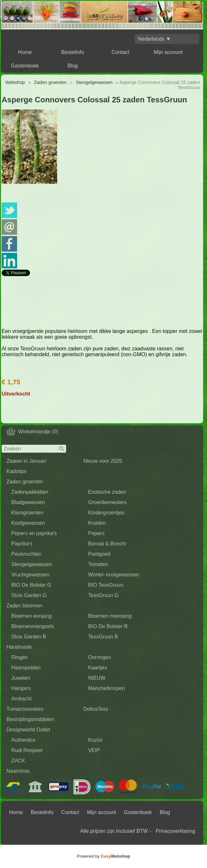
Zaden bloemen (24, 606)
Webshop (15, 82)
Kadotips (16, 471)
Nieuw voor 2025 (103, 461)
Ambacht (21, 699)
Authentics (23, 740)
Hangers (21, 688)
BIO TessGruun (106, 585)
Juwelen (21, 678)
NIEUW (97, 678)
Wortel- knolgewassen (114, 575)
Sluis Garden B (29, 637)
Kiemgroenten (27, 513)
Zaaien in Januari (26, 461)
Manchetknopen (107, 688)
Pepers (96, 533)
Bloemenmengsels (33, 626)
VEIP (94, 750)
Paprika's (22, 544)
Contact (120, 52)
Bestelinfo (73, 52)
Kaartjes (98, 668)
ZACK (18, 761)
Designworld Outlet (28, 730)
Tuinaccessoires (25, 709)
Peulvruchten (26, 554)
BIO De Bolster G (31, 585)
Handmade (19, 647)
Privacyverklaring (175, 831)
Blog (73, 66)
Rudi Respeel (27, 750)
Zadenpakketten (30, 492)
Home (25, 52)
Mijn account (168, 52)
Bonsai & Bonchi (107, 544)
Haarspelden (26, 668)
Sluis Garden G (29, 595)
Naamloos (18, 771)
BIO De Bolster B (108, 626)
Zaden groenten (25, 482)
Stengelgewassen (32, 564)
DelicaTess (96, 709)
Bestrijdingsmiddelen (30, 719)
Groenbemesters (107, 502)
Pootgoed (99, 554)
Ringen (20, 657)
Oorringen (100, 657)
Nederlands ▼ (154, 39)
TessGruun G (103, 595)
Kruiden (97, 523)
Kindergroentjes (106, 513)
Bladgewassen (28, 502)
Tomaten (98, 564)
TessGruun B (103, 637)
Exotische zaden (107, 492)
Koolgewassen (28, 523)
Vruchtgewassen (30, 575)
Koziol (95, 740)
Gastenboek (25, 66)
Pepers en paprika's (34, 533)
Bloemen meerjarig (110, 616)
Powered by (103, 856)
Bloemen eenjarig (31, 616)
